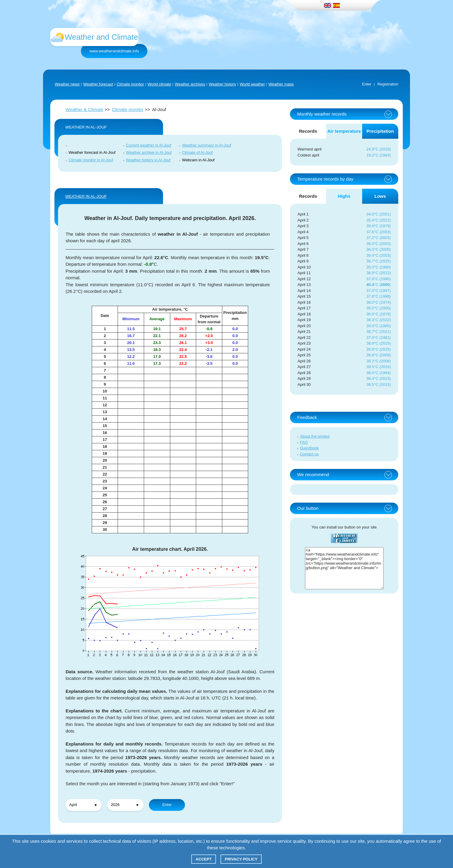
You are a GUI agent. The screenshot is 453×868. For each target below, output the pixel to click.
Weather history (222, 84)
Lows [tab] (380, 196)
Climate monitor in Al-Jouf (91, 160)
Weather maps (281, 84)
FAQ (304, 442)
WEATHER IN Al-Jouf (86, 196)
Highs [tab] (344, 196)
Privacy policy (241, 859)
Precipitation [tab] (380, 131)
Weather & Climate (85, 109)
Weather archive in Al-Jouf (149, 152)
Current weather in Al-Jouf (149, 145)
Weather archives (190, 84)
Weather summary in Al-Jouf (206, 145)
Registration (388, 84)
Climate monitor (130, 84)
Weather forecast (98, 84)
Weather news (67, 84)
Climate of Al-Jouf (197, 152)
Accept (203, 859)
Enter (367, 84)
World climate (160, 84)
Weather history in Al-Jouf (148, 160)
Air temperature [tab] (344, 131)
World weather (252, 84)
